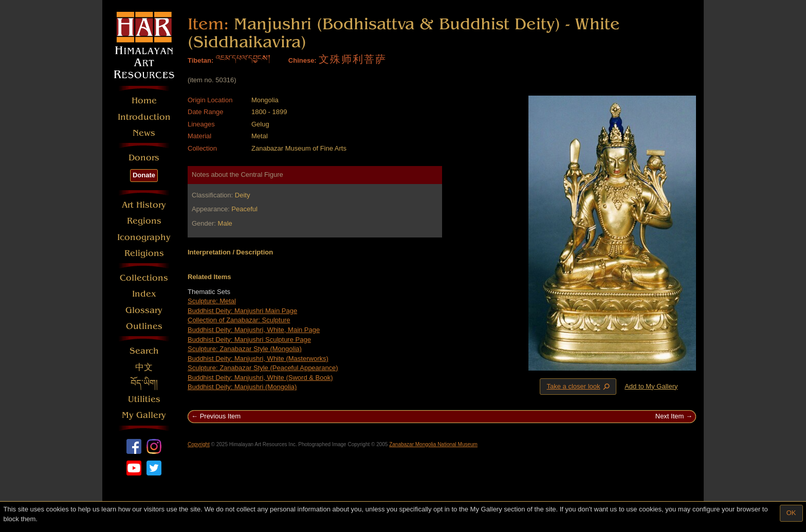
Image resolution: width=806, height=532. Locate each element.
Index (144, 294)
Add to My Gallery (651, 386)
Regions (144, 221)
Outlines (144, 326)
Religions (144, 253)
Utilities (144, 399)
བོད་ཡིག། (144, 383)
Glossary (144, 310)
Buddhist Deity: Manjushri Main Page (242, 311)
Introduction (144, 117)
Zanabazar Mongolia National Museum (433, 444)
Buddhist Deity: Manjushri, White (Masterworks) (258, 359)
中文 (144, 367)
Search (144, 351)
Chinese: (303, 60)
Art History (144, 205)
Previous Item (220, 416)
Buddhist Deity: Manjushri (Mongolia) (242, 387)
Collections (144, 278)
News (144, 133)
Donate (144, 175)
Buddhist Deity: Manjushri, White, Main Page (254, 330)
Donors (144, 158)
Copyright (199, 444)
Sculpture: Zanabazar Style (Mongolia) (245, 349)
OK (791, 513)
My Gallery (144, 415)
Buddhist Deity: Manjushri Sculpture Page (249, 340)
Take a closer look (579, 386)
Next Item (670, 416)
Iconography (144, 237)
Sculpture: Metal (212, 301)
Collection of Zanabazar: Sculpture (239, 320)
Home (144, 100)
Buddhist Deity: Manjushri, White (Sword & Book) (260, 378)
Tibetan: (200, 60)
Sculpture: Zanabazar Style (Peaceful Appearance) (263, 368)
